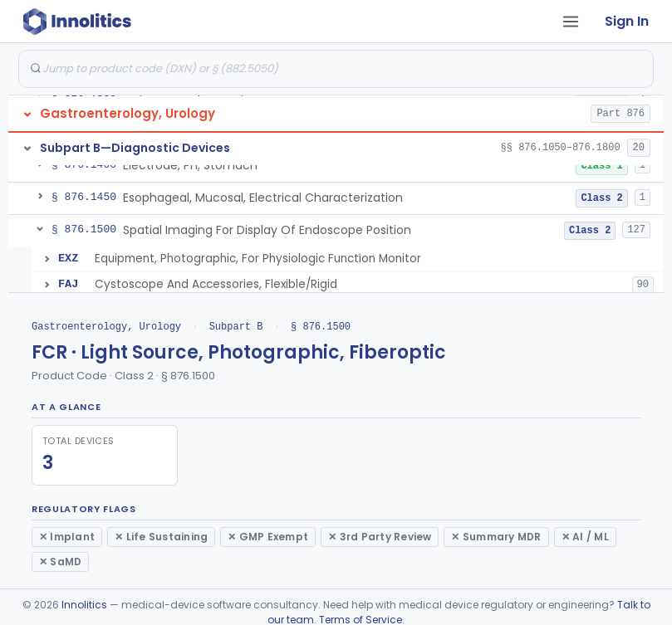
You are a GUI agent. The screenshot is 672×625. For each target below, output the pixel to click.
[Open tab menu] (571, 22)
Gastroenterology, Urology (106, 327)
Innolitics (84, 605)
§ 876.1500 (321, 327)
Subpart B (236, 327)
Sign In (627, 21)
